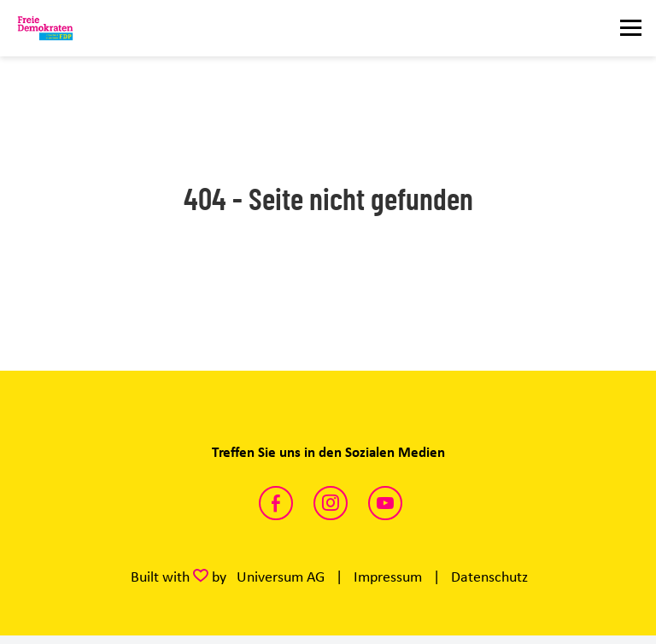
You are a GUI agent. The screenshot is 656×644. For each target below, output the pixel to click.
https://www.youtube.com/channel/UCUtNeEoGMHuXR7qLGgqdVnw (385, 503)
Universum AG (281, 577)
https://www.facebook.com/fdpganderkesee (276, 503)
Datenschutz (489, 577)
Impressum (388, 577)
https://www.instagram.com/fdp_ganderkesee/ (331, 503)
